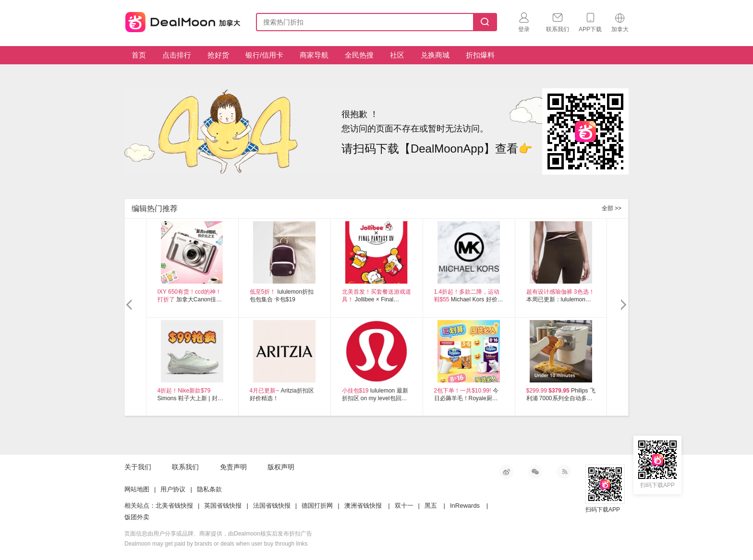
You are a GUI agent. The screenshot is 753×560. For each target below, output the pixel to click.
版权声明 (281, 467)
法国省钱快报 (272, 506)
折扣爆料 (480, 55)
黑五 (431, 506)
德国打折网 (317, 506)
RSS (564, 472)
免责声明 (233, 467)
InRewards (465, 506)
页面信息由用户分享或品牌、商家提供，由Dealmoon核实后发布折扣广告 (218, 534)
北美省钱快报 (174, 506)
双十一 (404, 506)
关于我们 (138, 467)
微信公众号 (535, 472)
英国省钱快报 (223, 506)
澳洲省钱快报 (363, 506)
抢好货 (218, 55)
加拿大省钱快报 (180, 20)
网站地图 (137, 489)
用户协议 (173, 489)
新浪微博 (506, 472)
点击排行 (177, 55)
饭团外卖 (137, 517)
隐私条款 (209, 489)
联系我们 (185, 467)
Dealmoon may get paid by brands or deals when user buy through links (216, 544)
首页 (139, 55)
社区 (397, 55)
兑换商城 (435, 55)
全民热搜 (359, 55)
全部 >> (612, 208)
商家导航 (314, 55)
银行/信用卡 (264, 55)
